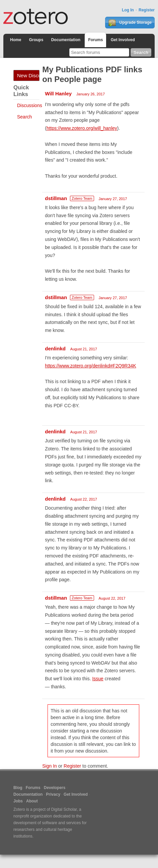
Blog (18, 788)
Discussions (30, 105)
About (32, 801)
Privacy (53, 794)
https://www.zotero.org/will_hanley (82, 128)
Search (24, 117)
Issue (98, 679)
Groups (36, 40)
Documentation (66, 40)
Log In (128, 10)
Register (147, 10)
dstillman (56, 198)
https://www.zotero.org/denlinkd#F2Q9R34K (90, 366)
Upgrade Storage (130, 23)
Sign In (50, 766)
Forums (95, 40)
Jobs (18, 801)
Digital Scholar (64, 809)
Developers (55, 788)
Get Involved (123, 40)
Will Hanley (58, 94)
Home (16, 40)
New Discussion (28, 75)
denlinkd (55, 349)
